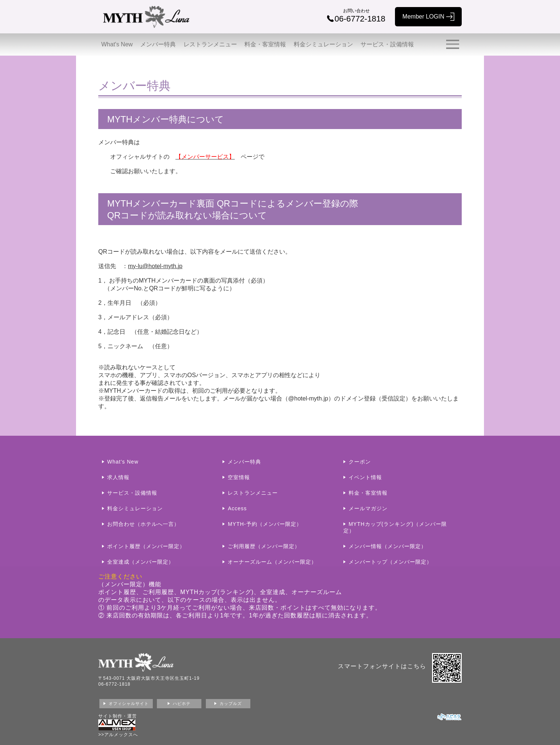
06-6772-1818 (114, 684)
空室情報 (239, 477)
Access (237, 508)
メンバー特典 (158, 44)
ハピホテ (182, 703)
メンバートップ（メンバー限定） (390, 562)
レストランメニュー (210, 44)
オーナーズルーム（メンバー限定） (272, 562)
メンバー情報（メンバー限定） (388, 546)
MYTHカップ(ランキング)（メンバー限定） (395, 527)
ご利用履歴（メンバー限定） (264, 546)
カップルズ (231, 703)
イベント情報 (365, 477)
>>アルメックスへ (118, 735)
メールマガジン (368, 508)
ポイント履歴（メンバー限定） (146, 546)
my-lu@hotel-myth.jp (155, 266)
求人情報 (118, 477)
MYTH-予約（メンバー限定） (265, 524)
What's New (117, 44)
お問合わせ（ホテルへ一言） (143, 524)
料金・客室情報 (265, 44)
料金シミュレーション (323, 44)
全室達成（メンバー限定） (141, 562)
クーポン (360, 462)
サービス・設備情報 (387, 44)
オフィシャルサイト (129, 703)
